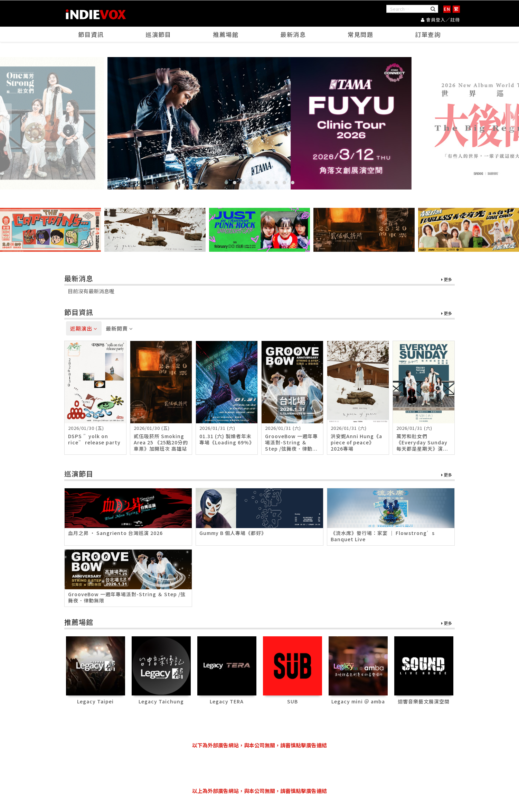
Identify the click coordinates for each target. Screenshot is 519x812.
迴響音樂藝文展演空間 (424, 701)
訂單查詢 (428, 35)
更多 (447, 280)
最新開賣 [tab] (119, 329)
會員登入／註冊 (440, 19)
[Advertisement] (259, 768)
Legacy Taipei (95, 701)
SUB (292, 701)
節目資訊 (91, 35)
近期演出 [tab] (84, 329)
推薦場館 (226, 35)
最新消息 (293, 35)
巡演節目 (159, 35)
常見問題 (361, 35)
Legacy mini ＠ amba (358, 701)
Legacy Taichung (161, 701)
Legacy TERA (227, 701)
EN (447, 9)
